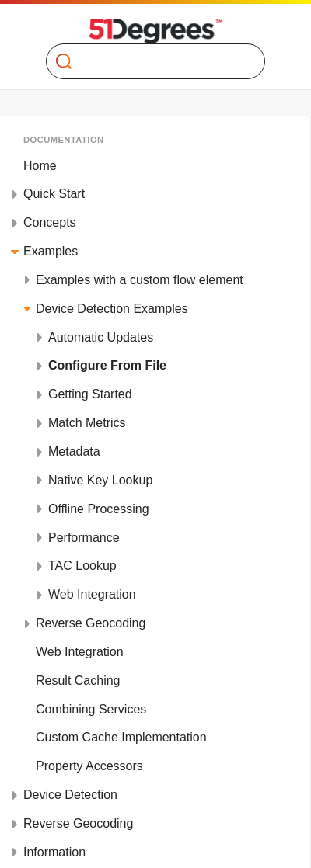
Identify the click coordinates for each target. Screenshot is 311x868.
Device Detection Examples (112, 309)
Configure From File (107, 365)
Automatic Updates (101, 337)
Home (40, 166)
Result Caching (78, 681)
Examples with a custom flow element (140, 280)
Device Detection (70, 795)
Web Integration (92, 594)
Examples (51, 251)
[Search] (149, 61)
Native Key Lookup (100, 480)
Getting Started (90, 394)
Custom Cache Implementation (121, 737)
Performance (84, 538)
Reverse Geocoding (91, 623)
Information (54, 852)
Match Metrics (87, 423)
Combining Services (91, 709)
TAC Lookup (82, 566)
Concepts (50, 222)
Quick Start (54, 194)
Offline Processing (99, 509)
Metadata (74, 451)
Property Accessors (89, 766)
